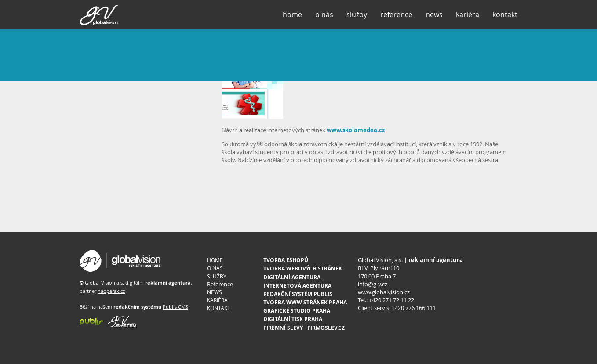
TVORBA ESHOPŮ (286, 260)
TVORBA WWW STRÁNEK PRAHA (305, 302)
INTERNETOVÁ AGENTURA (297, 286)
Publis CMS (175, 307)
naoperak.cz (111, 291)
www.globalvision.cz (384, 292)
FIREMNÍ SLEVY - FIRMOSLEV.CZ (304, 328)
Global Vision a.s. (104, 283)
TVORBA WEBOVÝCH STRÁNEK (303, 268)
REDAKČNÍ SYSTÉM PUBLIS (298, 294)
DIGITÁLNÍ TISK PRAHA (293, 319)
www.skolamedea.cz (356, 130)
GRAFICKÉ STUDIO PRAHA (297, 311)
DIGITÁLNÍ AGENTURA (292, 277)
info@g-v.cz (373, 284)
